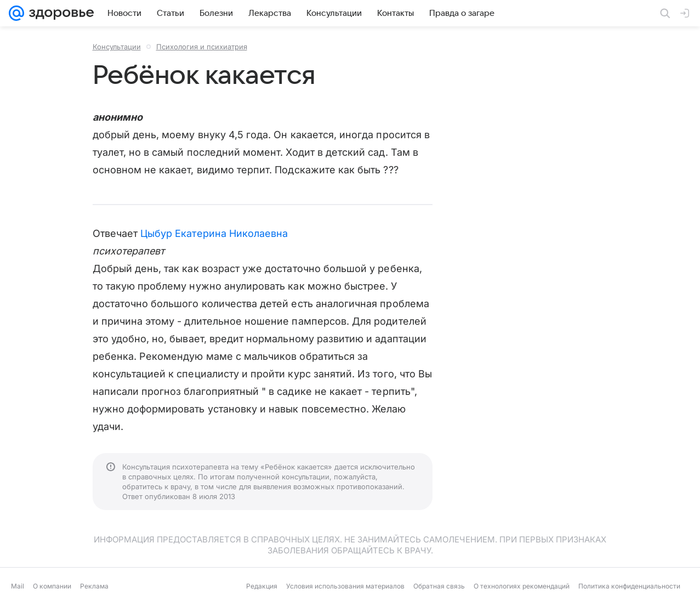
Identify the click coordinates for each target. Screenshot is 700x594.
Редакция (262, 586)
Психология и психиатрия (202, 47)
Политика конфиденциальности (629, 586)
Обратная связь (439, 586)
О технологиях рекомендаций (522, 586)
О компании (52, 586)
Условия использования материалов (345, 586)
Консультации (117, 47)
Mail (18, 586)
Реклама (94, 586)
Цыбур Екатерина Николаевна (214, 233)
